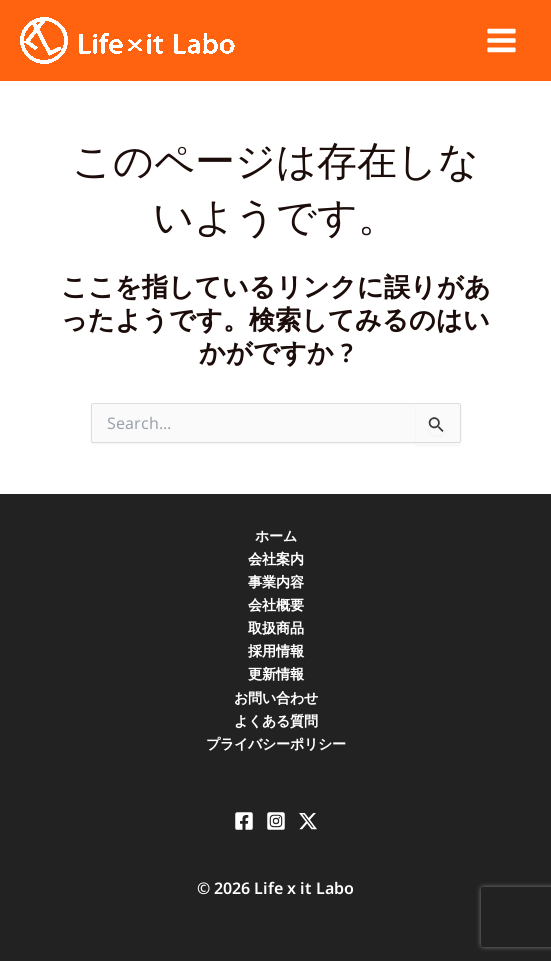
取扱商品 (276, 627)
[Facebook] (244, 821)
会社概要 (276, 604)
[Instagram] (276, 821)
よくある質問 (276, 720)
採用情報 (276, 650)
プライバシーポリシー (276, 743)
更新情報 (276, 673)
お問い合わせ (276, 697)
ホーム (276, 535)
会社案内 (276, 558)
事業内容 (276, 581)
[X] (308, 821)
